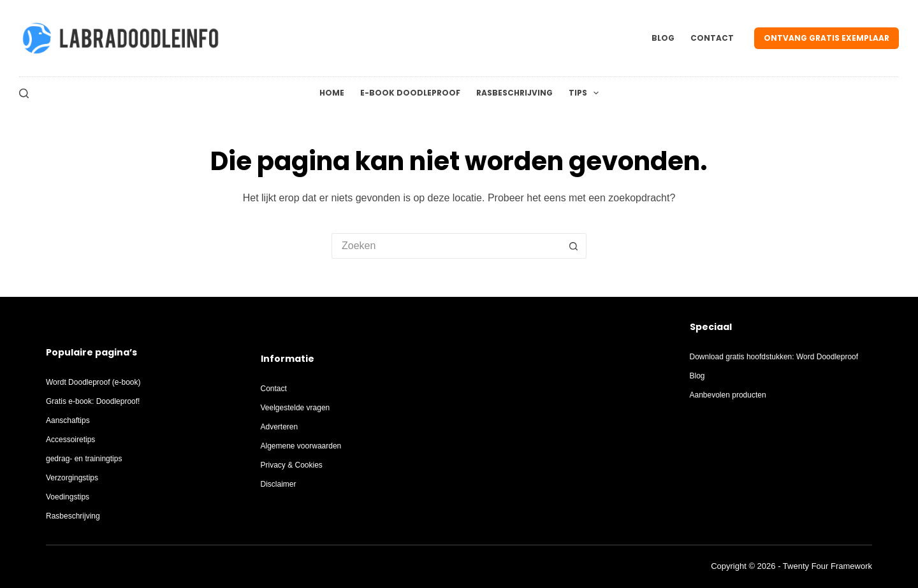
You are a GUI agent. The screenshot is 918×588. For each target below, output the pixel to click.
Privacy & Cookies (292, 465)
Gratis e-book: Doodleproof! (93, 401)
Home (332, 93)
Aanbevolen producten (728, 395)
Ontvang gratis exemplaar (827, 38)
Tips (586, 93)
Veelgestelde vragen (295, 408)
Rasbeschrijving (514, 93)
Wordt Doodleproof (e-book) (93, 382)
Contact (712, 38)
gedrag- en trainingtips (84, 459)
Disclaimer (279, 484)
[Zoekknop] (574, 246)
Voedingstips (68, 497)
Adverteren (280, 427)
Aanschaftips (68, 420)
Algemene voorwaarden (301, 446)
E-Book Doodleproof (410, 93)
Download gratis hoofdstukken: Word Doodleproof (774, 357)
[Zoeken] (24, 93)
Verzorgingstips (72, 478)
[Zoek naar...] (446, 246)
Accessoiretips (70, 440)
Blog (663, 38)
